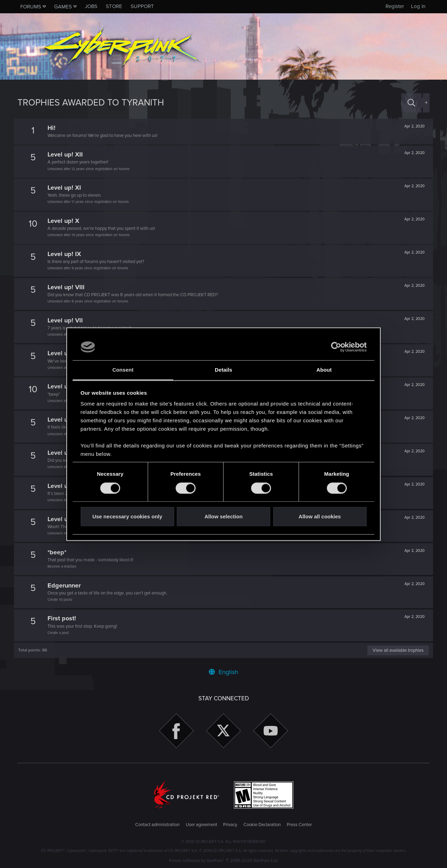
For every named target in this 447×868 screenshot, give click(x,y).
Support (142, 6)
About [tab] (324, 370)
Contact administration (157, 825)
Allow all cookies (320, 517)
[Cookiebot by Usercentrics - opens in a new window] (336, 347)
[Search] (411, 103)
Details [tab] (223, 370)
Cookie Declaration (262, 825)
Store (114, 6)
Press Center (299, 825)
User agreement (201, 825)
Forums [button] (31, 7)
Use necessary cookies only (127, 517)
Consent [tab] (123, 370)
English (223, 672)
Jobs (91, 6)
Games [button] (63, 7)
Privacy (230, 825)
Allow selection (223, 517)
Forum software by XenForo (224, 861)
